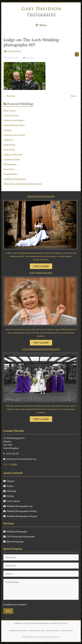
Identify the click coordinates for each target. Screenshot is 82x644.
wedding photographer (15, 179)
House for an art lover (14, 135)
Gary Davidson (14, 51)
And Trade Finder (54, 637)
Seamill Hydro (11, 174)
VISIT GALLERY (41, 266)
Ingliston (8, 140)
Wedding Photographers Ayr (18, 506)
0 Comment (29, 58)
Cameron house (11, 115)
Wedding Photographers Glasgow (20, 516)
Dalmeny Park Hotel (14, 120)
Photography (10, 164)
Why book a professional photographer (23, 184)
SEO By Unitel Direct (28, 637)
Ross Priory (9, 169)
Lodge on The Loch (13, 155)
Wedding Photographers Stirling (20, 511)
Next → (75, 96)
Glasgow (8, 130)
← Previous (9, 96)
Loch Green (9, 150)
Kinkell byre (10, 145)
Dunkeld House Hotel (14, 125)
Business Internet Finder (43, 637)
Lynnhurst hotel (12, 159)
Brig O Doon (10, 111)
